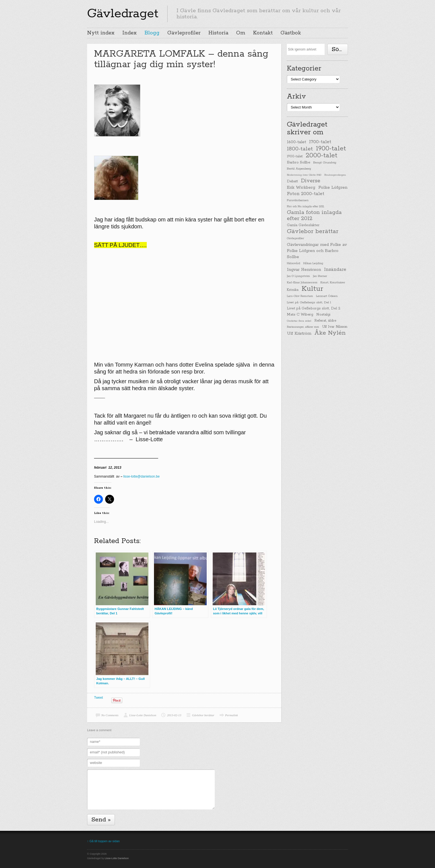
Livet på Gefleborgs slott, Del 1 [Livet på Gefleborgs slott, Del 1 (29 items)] (309, 302)
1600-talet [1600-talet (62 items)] (296, 142)
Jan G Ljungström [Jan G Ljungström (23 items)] (298, 276)
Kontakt (263, 33)
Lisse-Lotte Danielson (143, 715)
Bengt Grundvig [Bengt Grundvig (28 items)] (325, 163)
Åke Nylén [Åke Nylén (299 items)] (330, 333)
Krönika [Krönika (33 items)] (293, 290)
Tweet (98, 698)
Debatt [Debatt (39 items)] (292, 181)
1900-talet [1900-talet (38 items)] (295, 157)
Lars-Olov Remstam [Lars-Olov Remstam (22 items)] (300, 296)
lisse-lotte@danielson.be (141, 476)
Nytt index (101, 33)
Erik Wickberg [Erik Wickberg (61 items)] (301, 188)
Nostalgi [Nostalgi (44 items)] (323, 315)
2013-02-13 (174, 715)
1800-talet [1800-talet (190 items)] (300, 149)
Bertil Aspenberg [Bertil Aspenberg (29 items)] (299, 169)
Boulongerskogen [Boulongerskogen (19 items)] (335, 175)
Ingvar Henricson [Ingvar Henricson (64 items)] (304, 270)
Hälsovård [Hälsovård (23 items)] (294, 263)
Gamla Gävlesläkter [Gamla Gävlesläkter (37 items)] (303, 225)
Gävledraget (123, 14)
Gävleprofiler (184, 33)
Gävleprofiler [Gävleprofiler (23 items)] (295, 239)
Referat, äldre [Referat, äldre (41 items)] (325, 321)
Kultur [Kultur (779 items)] (312, 289)
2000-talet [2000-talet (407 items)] (322, 156)
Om (241, 33)
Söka (339, 49)
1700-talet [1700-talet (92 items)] (320, 142)
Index (130, 33)
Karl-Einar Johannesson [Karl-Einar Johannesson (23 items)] (302, 283)
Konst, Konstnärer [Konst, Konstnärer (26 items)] (333, 282)
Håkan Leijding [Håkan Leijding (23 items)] (313, 263)
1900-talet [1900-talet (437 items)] (331, 148)
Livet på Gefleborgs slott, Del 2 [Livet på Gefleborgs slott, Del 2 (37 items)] (314, 308)
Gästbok (291, 33)
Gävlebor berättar (203, 715)
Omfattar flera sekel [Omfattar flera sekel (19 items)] (299, 321)
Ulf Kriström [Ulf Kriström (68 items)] (299, 333)
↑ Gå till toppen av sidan (103, 841)
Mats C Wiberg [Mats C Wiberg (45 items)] (300, 315)
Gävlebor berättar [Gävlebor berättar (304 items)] (313, 231)
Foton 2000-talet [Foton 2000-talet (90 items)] (306, 194)
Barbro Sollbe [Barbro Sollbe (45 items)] (299, 162)
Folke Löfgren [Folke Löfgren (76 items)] (333, 188)
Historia (218, 33)
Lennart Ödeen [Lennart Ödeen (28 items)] (327, 296)
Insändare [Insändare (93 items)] (335, 270)
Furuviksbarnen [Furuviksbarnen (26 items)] (298, 200)
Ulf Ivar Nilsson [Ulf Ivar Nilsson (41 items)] (335, 327)
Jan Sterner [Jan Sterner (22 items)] (320, 276)
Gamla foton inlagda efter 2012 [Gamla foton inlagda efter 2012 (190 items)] (314, 216)
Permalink (232, 715)
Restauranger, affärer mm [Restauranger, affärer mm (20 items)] (303, 327)
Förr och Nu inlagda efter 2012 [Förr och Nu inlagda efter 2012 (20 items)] (305, 206)
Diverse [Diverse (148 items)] (311, 181)
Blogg (152, 33)
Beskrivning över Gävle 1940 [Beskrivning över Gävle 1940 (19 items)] (304, 175)
